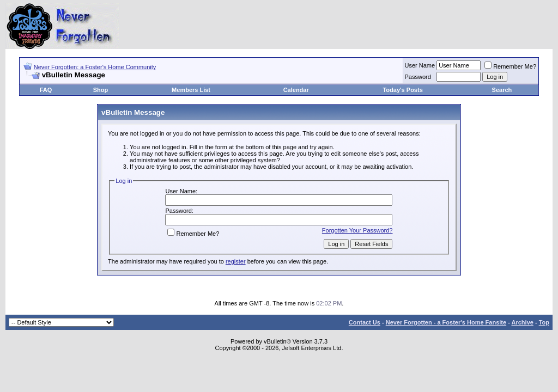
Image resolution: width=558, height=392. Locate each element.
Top (544, 322)
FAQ (46, 90)
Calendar (296, 90)
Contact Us (365, 322)
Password (418, 77)
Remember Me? (510, 66)
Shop (101, 90)
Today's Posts (402, 90)
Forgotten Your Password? (357, 230)
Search (502, 90)
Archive (523, 322)
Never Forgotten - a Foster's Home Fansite (446, 322)
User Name (420, 65)
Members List (191, 90)
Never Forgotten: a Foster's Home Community (95, 67)
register (236, 261)
